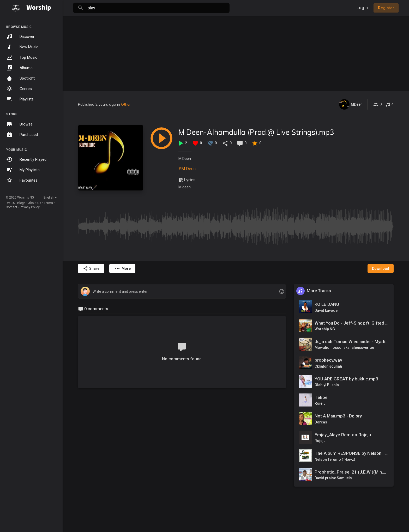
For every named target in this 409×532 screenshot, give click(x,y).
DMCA (10, 203)
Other (126, 104)
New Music (22, 47)
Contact (11, 207)
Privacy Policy (30, 207)
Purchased (22, 135)
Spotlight (20, 78)
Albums (19, 68)
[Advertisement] (236, 52)
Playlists (20, 99)
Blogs (21, 203)
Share (91, 268)
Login (362, 8)
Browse (19, 124)
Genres (19, 89)
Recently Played (26, 159)
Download (381, 268)
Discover (20, 37)
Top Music (22, 57)
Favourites (22, 180)
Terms (48, 203)
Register (386, 8)
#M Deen (187, 169)
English (49, 198)
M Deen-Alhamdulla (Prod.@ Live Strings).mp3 (256, 132)
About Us (35, 203)
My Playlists (23, 170)
